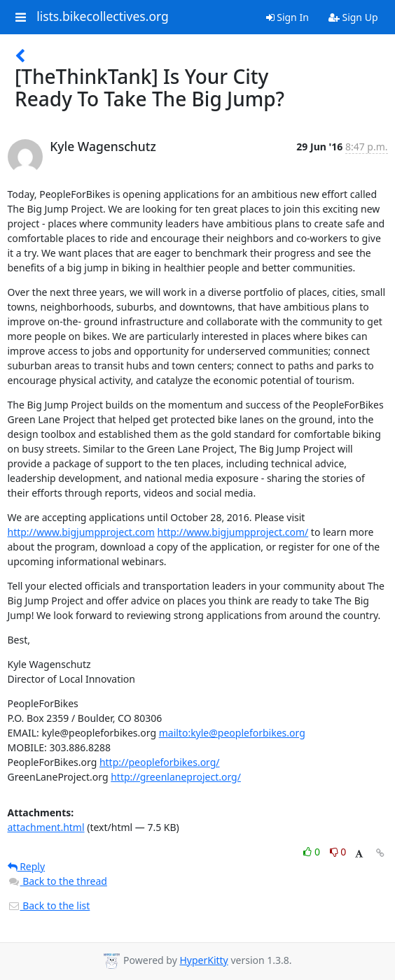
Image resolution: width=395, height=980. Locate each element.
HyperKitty (203, 960)
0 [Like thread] (313, 852)
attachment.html (46, 827)
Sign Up (353, 17)
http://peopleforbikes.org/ (160, 762)
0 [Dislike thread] (338, 852)
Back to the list (49, 906)
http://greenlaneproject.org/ (176, 777)
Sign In (287, 17)
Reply (27, 866)
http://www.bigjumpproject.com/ (233, 532)
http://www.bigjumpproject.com (81, 532)
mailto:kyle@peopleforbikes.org (232, 733)
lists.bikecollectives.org (103, 17)
